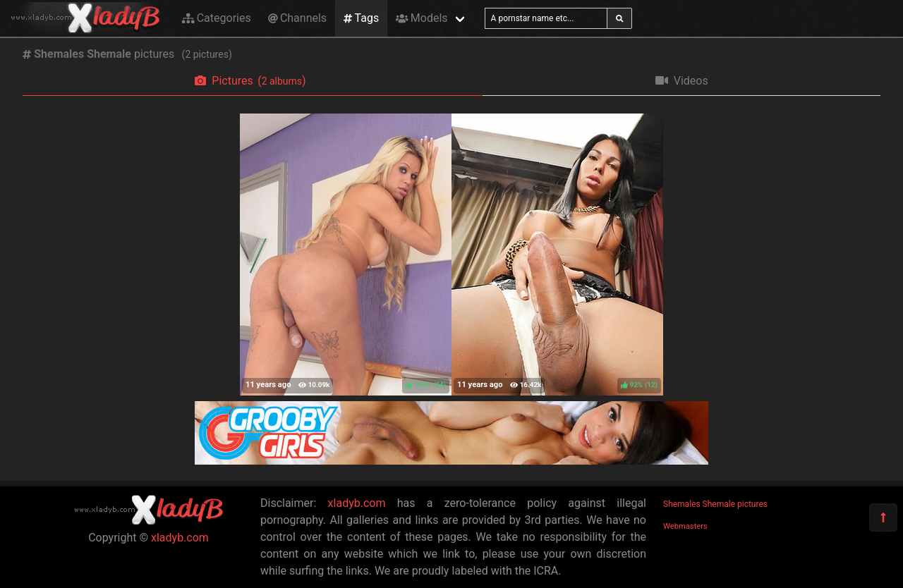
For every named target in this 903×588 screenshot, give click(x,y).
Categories (217, 18)
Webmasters (685, 526)
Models (422, 18)
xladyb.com (180, 538)
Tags (361, 18)
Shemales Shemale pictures (715, 504)
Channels (297, 18)
